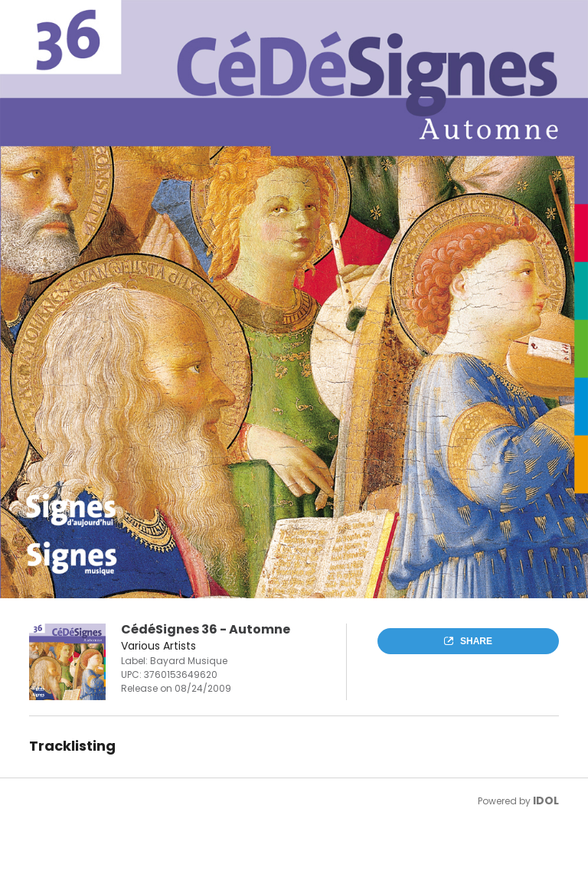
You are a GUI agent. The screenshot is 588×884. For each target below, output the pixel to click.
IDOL (546, 801)
